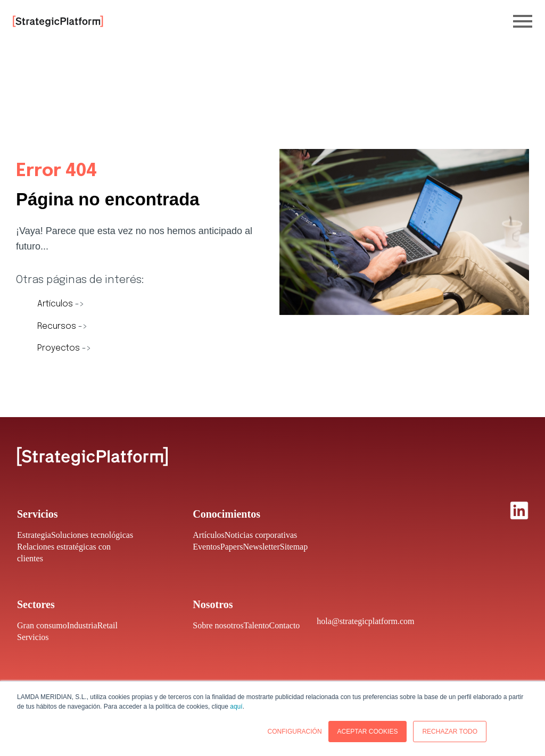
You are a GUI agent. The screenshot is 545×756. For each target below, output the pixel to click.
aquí (236, 707)
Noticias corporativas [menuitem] (261, 535)
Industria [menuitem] (82, 625)
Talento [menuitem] (257, 625)
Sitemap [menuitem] (294, 547)
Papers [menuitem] (232, 547)
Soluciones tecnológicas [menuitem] (92, 535)
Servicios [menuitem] (33, 637)
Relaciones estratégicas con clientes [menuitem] (64, 553)
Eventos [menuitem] (207, 547)
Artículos (56, 304)
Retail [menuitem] (108, 625)
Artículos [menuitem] (209, 535)
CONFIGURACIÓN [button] (295, 732)
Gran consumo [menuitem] (42, 625)
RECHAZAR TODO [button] (450, 732)
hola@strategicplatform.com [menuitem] (365, 621)
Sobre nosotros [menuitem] (218, 625)
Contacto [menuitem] (285, 625)
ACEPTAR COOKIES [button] (368, 732)
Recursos (58, 326)
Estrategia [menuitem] (34, 535)
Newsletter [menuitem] (261, 547)
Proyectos (60, 348)
